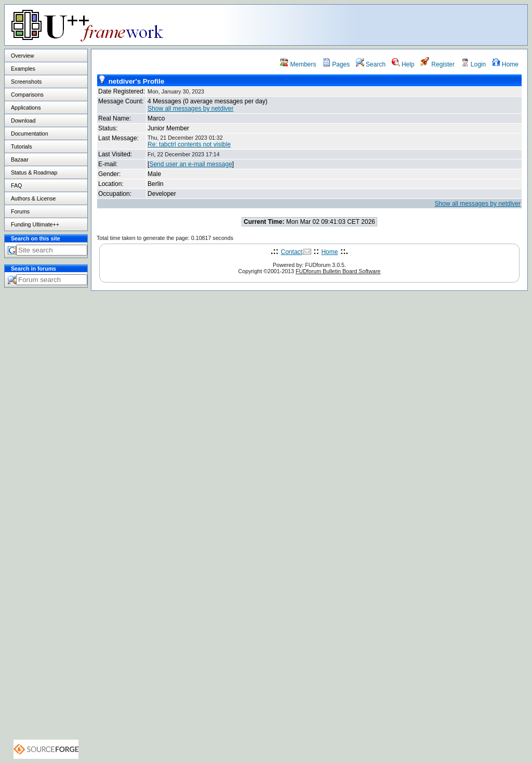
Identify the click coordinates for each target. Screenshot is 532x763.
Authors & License (33, 198)
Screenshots (26, 82)
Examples (23, 69)
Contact (292, 252)
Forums (20, 211)
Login (474, 64)
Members (298, 64)
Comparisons (27, 95)
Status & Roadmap (34, 172)
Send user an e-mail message (190, 164)
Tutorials (21, 146)
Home (505, 64)
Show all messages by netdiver (190, 109)
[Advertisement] (397, 24)
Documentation (30, 133)
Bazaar (20, 159)
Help (403, 64)
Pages (336, 64)
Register (437, 64)
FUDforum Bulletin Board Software (338, 271)
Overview (22, 56)
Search (371, 64)
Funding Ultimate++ (35, 224)
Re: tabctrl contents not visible (189, 144)
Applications (26, 108)
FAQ (16, 185)
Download (23, 121)
